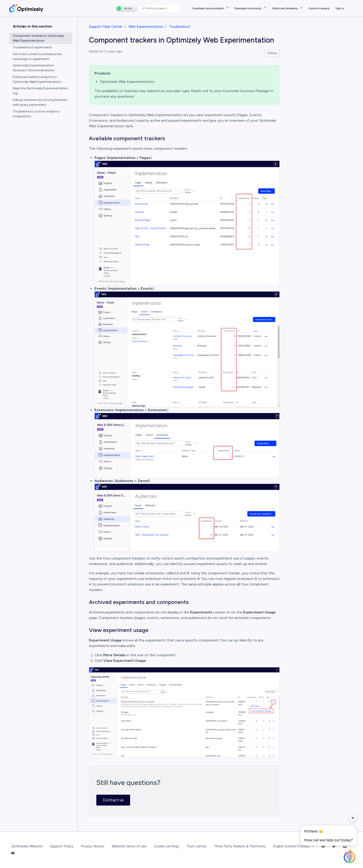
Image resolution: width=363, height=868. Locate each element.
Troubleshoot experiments (32, 47)
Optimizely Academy (285, 8)
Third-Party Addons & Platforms (240, 846)
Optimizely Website (27, 846)
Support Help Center (106, 27)
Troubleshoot (180, 27)
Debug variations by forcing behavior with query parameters (40, 102)
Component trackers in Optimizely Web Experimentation (38, 38)
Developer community (248, 8)
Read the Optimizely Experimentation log (40, 91)
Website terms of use (129, 846)
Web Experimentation (146, 27)
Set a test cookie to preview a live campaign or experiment (37, 56)
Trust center (197, 846)
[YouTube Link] (13, 854)
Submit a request (319, 8)
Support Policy (62, 846)
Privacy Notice (93, 846)
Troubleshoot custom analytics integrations (36, 114)
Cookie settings (167, 846)
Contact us (113, 800)
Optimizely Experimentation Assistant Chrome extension (34, 68)
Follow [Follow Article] (272, 53)
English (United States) (293, 846)
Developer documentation (208, 8)
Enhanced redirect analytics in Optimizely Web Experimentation (37, 79)
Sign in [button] (340, 8)
